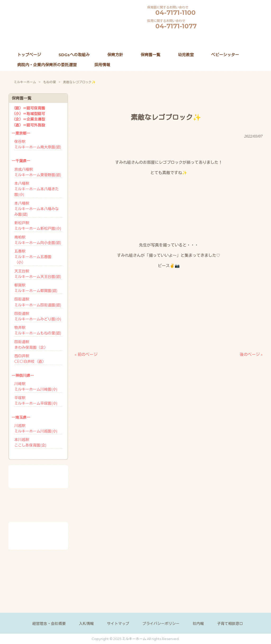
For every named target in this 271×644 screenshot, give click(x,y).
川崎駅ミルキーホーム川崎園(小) (36, 387)
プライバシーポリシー (161, 624)
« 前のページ (86, 354)
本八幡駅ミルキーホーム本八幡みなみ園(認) (37, 209)
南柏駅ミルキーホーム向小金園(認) (38, 240)
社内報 (198, 624)
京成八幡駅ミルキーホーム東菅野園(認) (38, 172)
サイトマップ (118, 624)
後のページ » (251, 354)
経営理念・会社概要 (49, 624)
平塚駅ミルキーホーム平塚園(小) (36, 401)
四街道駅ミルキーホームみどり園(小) (38, 316)
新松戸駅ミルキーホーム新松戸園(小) (38, 226)
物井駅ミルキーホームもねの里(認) (38, 330)
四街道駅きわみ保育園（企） (31, 345)
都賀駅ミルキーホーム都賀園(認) (36, 288)
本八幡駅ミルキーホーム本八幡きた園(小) (37, 189)
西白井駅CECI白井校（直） (30, 359)
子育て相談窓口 (230, 624)
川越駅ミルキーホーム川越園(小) (36, 428)
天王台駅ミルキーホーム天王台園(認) (38, 274)
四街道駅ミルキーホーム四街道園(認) (38, 302)
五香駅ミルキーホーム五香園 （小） (33, 257)
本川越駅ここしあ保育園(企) (30, 442)
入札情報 (86, 624)
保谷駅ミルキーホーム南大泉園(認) (38, 144)
